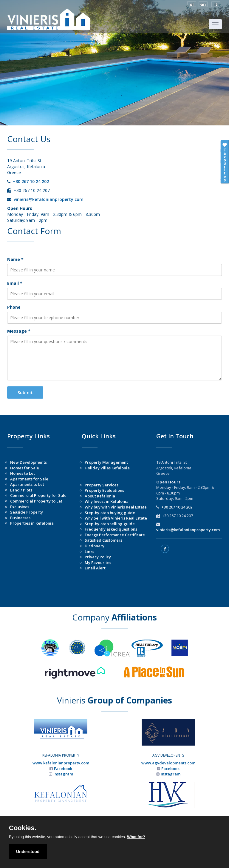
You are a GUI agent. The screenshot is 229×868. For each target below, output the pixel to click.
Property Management (106, 462)
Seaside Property (27, 512)
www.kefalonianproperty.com (61, 763)
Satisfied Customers (103, 540)
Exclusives (20, 507)
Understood (28, 852)
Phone (14, 307)
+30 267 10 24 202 (31, 181)
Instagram (63, 774)
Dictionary (95, 546)
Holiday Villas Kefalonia (107, 468)
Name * (15, 259)
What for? (136, 837)
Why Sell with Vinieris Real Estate (116, 518)
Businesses (20, 518)
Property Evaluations (104, 490)
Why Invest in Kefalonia (107, 501)
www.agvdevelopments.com (168, 763)
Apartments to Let (27, 484)
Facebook (63, 769)
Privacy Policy (98, 557)
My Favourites (98, 563)
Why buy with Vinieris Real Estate (116, 507)
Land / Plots (21, 490)
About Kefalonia (100, 496)
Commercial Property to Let (36, 501)
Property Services (102, 485)
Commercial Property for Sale (38, 495)
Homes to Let (23, 473)
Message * (19, 331)
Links (89, 551)
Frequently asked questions (111, 529)
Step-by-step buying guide (110, 513)
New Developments (28, 462)
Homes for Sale (25, 468)
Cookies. (23, 828)
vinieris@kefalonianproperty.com (49, 199)
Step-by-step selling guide (110, 524)
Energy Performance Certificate (115, 535)
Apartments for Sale (29, 479)
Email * (15, 283)
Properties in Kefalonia (32, 523)
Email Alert (95, 568)
